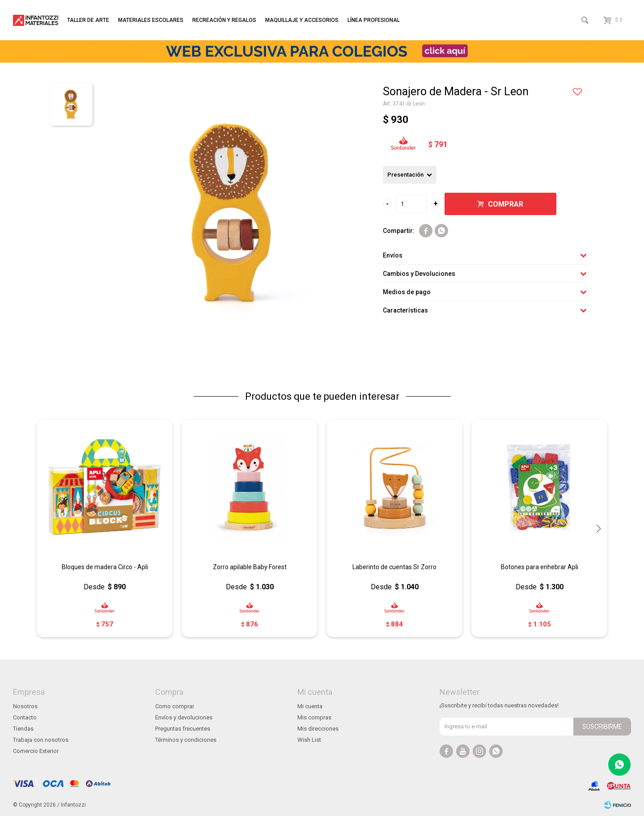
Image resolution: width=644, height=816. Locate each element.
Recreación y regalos (224, 20)
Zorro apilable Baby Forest (250, 567)
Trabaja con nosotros (41, 740)
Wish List (309, 740)
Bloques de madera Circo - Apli (105, 567)
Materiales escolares (151, 20)
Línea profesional (374, 20)
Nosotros (25, 706)
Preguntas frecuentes (183, 729)
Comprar (506, 204)
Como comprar (175, 706)
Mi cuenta (310, 706)
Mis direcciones (318, 729)
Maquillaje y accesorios (302, 20)
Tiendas (23, 729)
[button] (598, 528)
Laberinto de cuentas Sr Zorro (394, 567)
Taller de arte (88, 20)
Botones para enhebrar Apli (540, 567)
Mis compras (314, 717)
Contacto (25, 717)
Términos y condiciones (186, 740)
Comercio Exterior (36, 751)
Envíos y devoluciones (184, 717)
